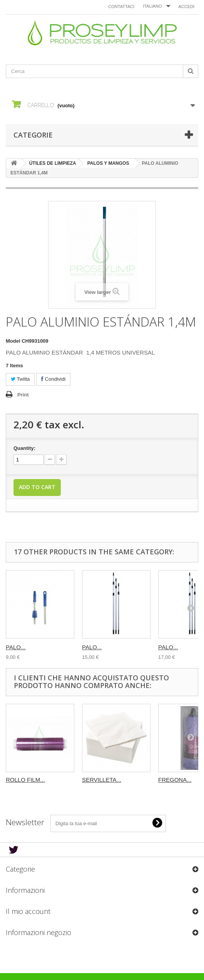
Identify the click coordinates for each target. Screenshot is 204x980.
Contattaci (121, 7)
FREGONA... (175, 780)
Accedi (186, 7)
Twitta (20, 379)
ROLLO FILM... (25, 780)
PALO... (16, 647)
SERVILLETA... (102, 780)
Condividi (53, 379)
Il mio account (28, 911)
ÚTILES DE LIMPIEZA (53, 163)
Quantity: (24, 448)
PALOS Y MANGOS (108, 163)
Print (23, 395)
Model (13, 341)
